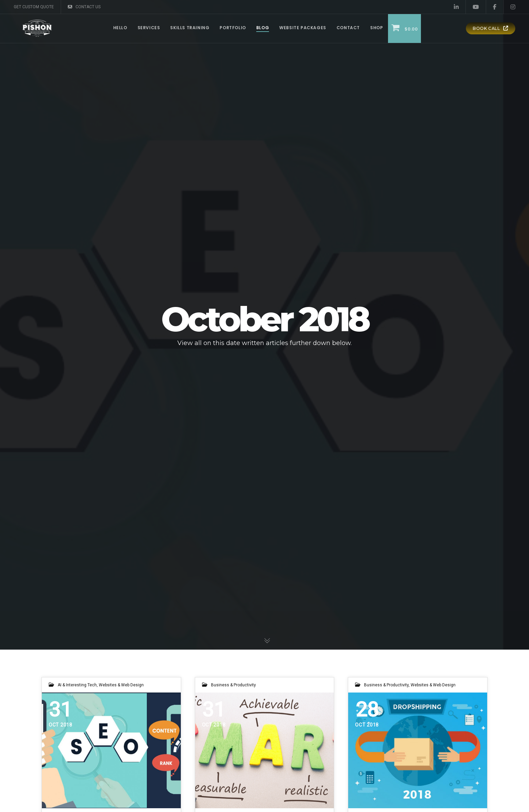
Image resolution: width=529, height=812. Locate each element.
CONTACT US (84, 7)
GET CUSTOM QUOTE (34, 7)
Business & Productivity (233, 685)
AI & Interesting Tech (77, 685)
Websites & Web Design (121, 685)
